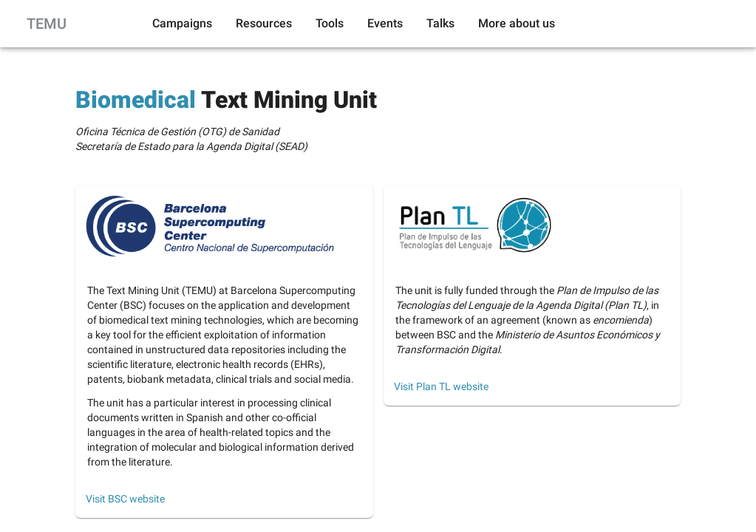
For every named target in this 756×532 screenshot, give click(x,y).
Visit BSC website (125, 499)
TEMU (47, 24)
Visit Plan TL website (441, 386)
